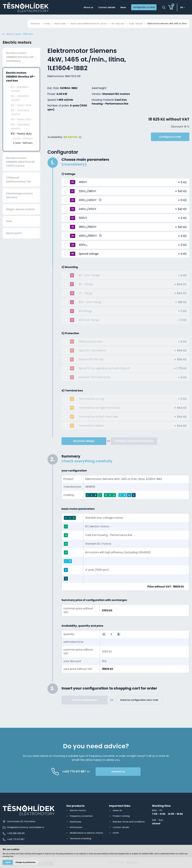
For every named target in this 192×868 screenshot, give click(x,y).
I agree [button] (8, 862)
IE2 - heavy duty (21, 112)
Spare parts (14, 240)
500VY (83, 225)
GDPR (116, 839)
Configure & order (170, 143)
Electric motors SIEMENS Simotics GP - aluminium (21, 64)
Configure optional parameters (134, 448)
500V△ (83, 251)
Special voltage (89, 260)
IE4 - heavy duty (113, 24)
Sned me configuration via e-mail (139, 707)
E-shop (28, 24)
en (183, 8)
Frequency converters (83, 823)
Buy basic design (84, 448)
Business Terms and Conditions (131, 828)
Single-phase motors (20, 216)
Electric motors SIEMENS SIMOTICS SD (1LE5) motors (20, 168)
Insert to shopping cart (85, 707)
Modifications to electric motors (89, 839)
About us (77, 8)
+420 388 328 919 (15, 840)
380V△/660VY (88, 234)
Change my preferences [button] (27, 862)
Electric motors (43, 24)
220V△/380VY (88, 198)
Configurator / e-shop (141, 8)
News (117, 8)
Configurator (63, 159)
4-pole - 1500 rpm (134, 24)
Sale (9, 228)
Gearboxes (76, 828)
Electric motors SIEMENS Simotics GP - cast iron (78, 24)
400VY (83, 189)
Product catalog (122, 823)
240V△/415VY (88, 216)
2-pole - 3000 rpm (23, 145)
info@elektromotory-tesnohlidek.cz (25, 834)
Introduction (14, 24)
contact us (131, 778)
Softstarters (77, 834)
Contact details (98, 8)
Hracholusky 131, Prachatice (20, 828)
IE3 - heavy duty (21, 126)
